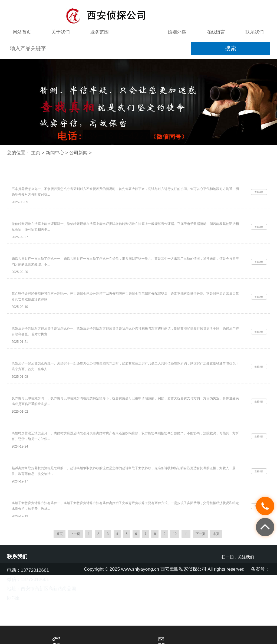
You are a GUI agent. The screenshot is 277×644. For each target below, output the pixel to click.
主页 (36, 153)
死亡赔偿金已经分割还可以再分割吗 (44, 301)
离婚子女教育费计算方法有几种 (40, 535)
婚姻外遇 (177, 32)
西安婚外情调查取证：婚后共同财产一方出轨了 (54, 262)
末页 (216, 575)
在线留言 (216, 32)
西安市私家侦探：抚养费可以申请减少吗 (48, 418)
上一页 (75, 575)
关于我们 (61, 32)
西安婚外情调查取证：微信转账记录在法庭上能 (54, 223)
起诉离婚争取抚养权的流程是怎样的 (44, 496)
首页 (60, 575)
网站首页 (22, 32)
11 (186, 575)
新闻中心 (138, 32)
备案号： (260, 611)
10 (175, 575)
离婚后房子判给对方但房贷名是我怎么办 (48, 340)
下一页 (200, 575)
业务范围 (100, 32)
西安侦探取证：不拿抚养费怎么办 (42, 184)
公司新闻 (78, 153)
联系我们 (255, 32)
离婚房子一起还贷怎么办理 (36, 379)
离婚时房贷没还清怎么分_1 (36, 457)
